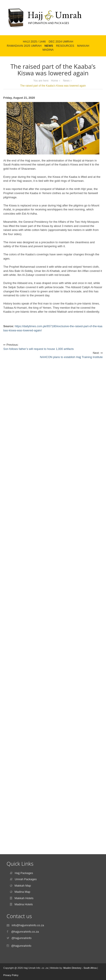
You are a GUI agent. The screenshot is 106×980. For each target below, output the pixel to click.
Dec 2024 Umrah (61, 42)
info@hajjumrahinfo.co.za (28, 925)
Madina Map (22, 892)
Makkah (83, 46)
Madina (48, 50)
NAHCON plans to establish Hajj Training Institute (71, 357)
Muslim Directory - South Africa (80, 968)
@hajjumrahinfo (21, 938)
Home (55, 81)
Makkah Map (23, 886)
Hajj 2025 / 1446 (34, 42)
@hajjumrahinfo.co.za (25, 932)
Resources (65, 46)
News (49, 46)
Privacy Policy (11, 975)
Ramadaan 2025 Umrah (24, 46)
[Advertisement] (53, 539)
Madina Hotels (24, 904)
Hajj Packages (24, 873)
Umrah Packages (26, 879)
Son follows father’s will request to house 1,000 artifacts (38, 349)
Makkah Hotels (24, 898)
